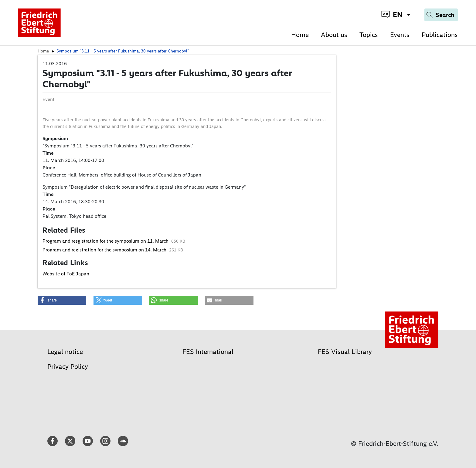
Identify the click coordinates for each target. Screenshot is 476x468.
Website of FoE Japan (66, 274)
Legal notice (65, 352)
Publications (440, 35)
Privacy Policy (68, 367)
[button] (62, 300)
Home (300, 35)
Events (400, 35)
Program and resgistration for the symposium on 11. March (106, 241)
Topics (369, 35)
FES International (208, 352)
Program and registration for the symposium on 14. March (105, 250)
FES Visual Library (345, 352)
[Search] (441, 15)
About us (334, 35)
